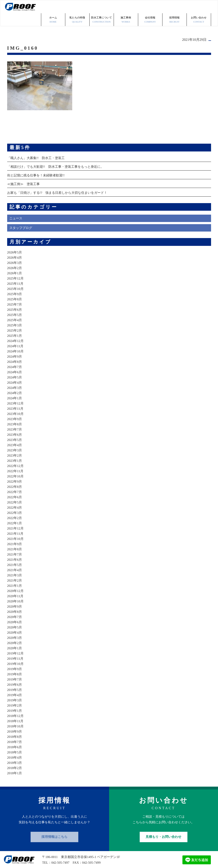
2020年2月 (15, 630)
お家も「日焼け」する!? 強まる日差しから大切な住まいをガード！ (61, 180)
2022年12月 (16, 453)
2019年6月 (15, 672)
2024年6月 (15, 359)
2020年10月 (16, 588)
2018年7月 (15, 729)
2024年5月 (15, 364)
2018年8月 (15, 724)
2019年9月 (15, 656)
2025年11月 (16, 270)
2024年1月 (15, 385)
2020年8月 (15, 599)
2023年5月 (15, 427)
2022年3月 (15, 500)
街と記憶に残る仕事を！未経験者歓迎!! (38, 162)
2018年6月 (15, 734)
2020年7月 (15, 604)
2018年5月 (15, 739)
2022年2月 (15, 505)
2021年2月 (15, 567)
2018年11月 (16, 708)
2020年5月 (15, 614)
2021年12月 (16, 515)
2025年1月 (15, 323)
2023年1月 (15, 448)
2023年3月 (15, 437)
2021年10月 (16, 526)
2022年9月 (15, 468)
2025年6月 (15, 297)
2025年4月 (15, 307)
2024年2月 (15, 380)
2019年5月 (15, 677)
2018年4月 (15, 744)
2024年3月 (15, 375)
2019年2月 (15, 692)
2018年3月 (15, 750)
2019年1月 (15, 698)
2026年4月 (15, 244)
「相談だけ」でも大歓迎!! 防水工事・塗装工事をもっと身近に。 (59, 154)
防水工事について (102, 7)
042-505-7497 (61, 850)
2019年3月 (15, 687)
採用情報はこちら (54, 824)
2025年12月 (16, 265)
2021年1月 (15, 573)
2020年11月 (16, 583)
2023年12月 (16, 390)
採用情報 (175, 7)
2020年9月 (15, 593)
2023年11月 (16, 395)
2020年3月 (15, 625)
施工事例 (126, 7)
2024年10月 (16, 338)
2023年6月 (15, 422)
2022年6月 (15, 484)
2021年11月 (16, 520)
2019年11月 (16, 645)
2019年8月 (15, 661)
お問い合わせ (199, 7)
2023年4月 (15, 432)
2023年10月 (16, 401)
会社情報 (150, 7)
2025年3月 (15, 312)
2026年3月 (15, 250)
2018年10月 (16, 713)
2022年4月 (15, 494)
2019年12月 (16, 640)
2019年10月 (16, 651)
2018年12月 (16, 703)
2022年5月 (15, 489)
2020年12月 (16, 578)
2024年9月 (15, 343)
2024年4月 (15, 369)
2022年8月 (15, 474)
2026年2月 (15, 255)
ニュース (16, 205)
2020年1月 (15, 635)
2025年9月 (15, 281)
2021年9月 (15, 531)
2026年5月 (15, 239)
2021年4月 (15, 557)
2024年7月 (15, 354)
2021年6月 (15, 547)
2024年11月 (16, 333)
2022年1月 (15, 510)
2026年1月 (15, 260)
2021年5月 (15, 552)
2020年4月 (15, 619)
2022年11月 (16, 458)
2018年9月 (15, 718)
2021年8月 (15, 536)
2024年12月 (16, 328)
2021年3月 (15, 562)
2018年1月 (15, 760)
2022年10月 (16, 463)
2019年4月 (15, 682)
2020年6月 (15, 609)
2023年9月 (15, 406)
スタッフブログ (21, 215)
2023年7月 (15, 416)
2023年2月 (15, 442)
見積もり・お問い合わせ (163, 824)
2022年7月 (15, 479)
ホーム (53, 7)
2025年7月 (15, 291)
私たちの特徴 (77, 7)
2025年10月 (16, 276)
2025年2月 (15, 317)
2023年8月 (15, 411)
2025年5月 (15, 302)
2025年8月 (15, 286)
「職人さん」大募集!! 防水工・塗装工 (38, 145)
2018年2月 (15, 755)
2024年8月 (15, 349)
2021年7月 (15, 541)
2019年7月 (15, 666)
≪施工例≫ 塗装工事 (25, 171)
